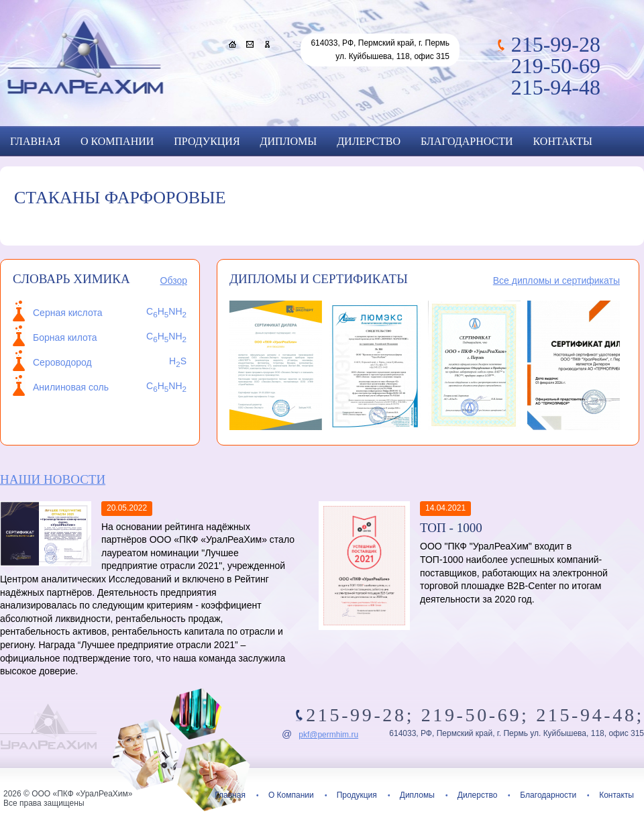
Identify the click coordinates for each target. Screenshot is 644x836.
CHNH (166, 386)
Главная (35, 141)
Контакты (563, 141)
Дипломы (289, 141)
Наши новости (53, 479)
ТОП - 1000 (451, 528)
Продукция (207, 141)
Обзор (174, 280)
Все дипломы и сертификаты (556, 280)
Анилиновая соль (71, 387)
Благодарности (467, 141)
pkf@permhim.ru (328, 735)
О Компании (117, 141)
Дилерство (369, 141)
